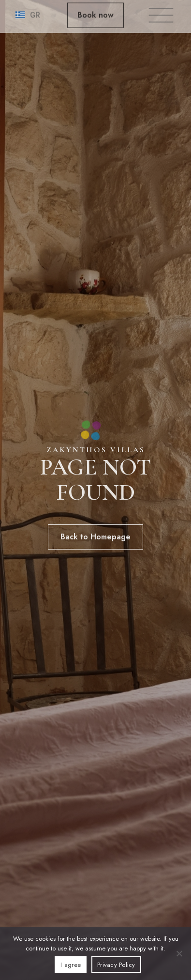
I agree (71, 965)
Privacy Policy (116, 965)
